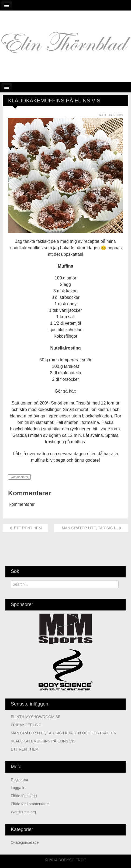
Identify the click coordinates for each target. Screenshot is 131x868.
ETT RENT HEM (25, 528)
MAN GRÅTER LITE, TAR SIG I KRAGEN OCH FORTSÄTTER (64, 733)
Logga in (18, 788)
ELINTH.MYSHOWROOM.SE (36, 717)
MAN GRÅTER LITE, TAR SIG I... (91, 528)
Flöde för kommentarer (30, 804)
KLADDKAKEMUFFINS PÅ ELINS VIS (43, 741)
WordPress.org (23, 812)
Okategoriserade (25, 842)
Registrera (20, 780)
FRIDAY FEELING (26, 725)
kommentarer (19, 477)
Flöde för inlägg (24, 796)
